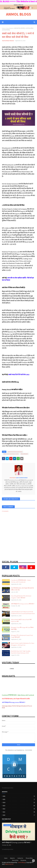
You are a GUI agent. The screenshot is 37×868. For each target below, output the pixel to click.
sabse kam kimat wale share (15, 452)
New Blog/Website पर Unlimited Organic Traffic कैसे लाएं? (21, 597)
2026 (19, 796)
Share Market (10, 28)
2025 (19, 799)
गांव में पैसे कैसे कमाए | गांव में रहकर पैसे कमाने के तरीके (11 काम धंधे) (22, 589)
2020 (19, 815)
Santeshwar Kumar (8, 41)
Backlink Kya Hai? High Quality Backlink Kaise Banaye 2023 (21, 652)
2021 (19, 812)
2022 (19, 809)
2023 (19, 806)
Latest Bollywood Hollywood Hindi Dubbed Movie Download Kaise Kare (23, 613)
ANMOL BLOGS (18, 14)
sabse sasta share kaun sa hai (11, 454)
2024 (19, 803)
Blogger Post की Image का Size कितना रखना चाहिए (22, 628)
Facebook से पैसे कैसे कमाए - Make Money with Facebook (21, 581)
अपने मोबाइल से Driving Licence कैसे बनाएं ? (23, 604)
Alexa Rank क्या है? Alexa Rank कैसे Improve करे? (21, 621)
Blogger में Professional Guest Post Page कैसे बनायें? (22, 636)
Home (4, 28)
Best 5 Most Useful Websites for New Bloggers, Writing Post (23, 644)
